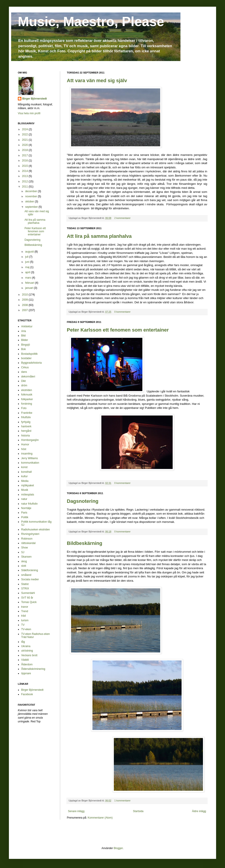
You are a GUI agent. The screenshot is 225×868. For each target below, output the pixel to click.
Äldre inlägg (199, 811)
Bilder (25, 340)
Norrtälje (26, 508)
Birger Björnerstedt (35, 99)
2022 (25, 134)
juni (28, 262)
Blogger (118, 848)
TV (23, 625)
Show (25, 548)
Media (25, 481)
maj (28, 267)
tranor (25, 607)
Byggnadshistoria (31, 363)
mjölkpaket (28, 485)
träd (24, 616)
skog (24, 561)
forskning (27, 404)
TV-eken (26, 629)
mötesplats (28, 495)
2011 (25, 187)
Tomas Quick (29, 602)
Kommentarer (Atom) (100, 818)
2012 (25, 181)
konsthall (26, 472)
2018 (25, 150)
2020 (25, 145)
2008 (25, 305)
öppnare (26, 673)
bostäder (26, 358)
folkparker (27, 399)
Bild (23, 336)
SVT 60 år (27, 598)
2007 (25, 310)
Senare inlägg (76, 811)
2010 (25, 295)
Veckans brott (29, 655)
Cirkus (25, 367)
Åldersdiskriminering (33, 669)
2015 (25, 166)
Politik (25, 517)
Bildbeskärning (85, 543)
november (32, 196)
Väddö (25, 660)
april (28, 272)
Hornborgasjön (30, 440)
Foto (24, 408)
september (32, 207)
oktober (30, 202)
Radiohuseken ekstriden (36, 530)
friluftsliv (26, 417)
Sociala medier (30, 579)
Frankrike (27, 413)
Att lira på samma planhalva (99, 236)
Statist (25, 584)
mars (29, 278)
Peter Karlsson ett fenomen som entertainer (118, 330)
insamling (27, 454)
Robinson (27, 539)
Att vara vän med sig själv (97, 80)
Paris (24, 513)
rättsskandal (28, 543)
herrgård (26, 431)
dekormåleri (28, 377)
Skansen (26, 557)
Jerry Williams (30, 458)
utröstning (27, 651)
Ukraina (26, 646)
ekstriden (27, 390)
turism (25, 620)
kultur (24, 476)
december (32, 191)
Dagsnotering (83, 501)
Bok (24, 349)
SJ (23, 552)
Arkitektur (27, 326)
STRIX (25, 589)
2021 (25, 140)
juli (27, 257)
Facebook (27, 694)
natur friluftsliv (29, 504)
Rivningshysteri (30, 534)
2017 (25, 155)
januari (30, 288)
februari (30, 283)
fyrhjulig (26, 422)
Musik (25, 490)
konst (24, 467)
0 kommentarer (122, 312)
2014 (25, 171)
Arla (24, 331)
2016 (25, 161)
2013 (25, 176)
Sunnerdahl (28, 593)
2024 (25, 129)
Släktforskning (30, 570)
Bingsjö (26, 345)
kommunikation (30, 463)
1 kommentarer (122, 801)
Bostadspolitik (29, 354)
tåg (23, 642)
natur (24, 499)
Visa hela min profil (29, 113)
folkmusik (27, 395)
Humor (25, 444)
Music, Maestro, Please (91, 21)
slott (24, 566)
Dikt (24, 381)
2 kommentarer (122, 218)
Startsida (138, 811)
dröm (24, 385)
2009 (25, 300)
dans (24, 372)
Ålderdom (27, 664)
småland (26, 575)
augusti (30, 252)
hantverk (26, 426)
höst (24, 449)
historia (26, 436)
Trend (25, 611)
